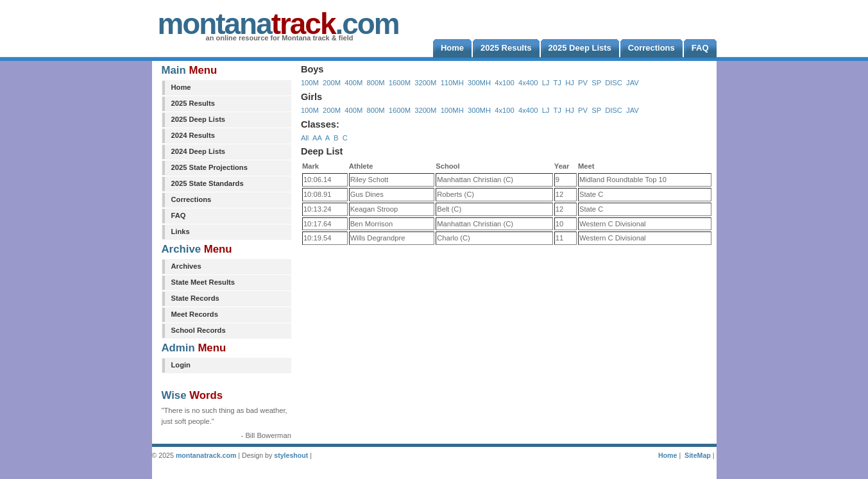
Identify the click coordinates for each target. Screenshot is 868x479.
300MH (479, 83)
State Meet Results (203, 282)
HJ (570, 83)
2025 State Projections (209, 167)
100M (310, 83)
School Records (199, 330)
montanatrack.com (206, 455)
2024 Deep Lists (199, 151)
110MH (452, 83)
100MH (452, 110)
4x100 (504, 83)
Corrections (191, 199)
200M (332, 83)
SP (596, 83)
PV (583, 83)
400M (353, 83)
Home (181, 87)
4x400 (528, 83)
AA (317, 138)
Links (181, 231)
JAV (633, 83)
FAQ (179, 215)
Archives (186, 266)
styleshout (291, 455)
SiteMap (698, 455)
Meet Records (195, 314)
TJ (557, 83)
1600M (400, 83)
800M (376, 83)
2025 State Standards (208, 183)
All (305, 138)
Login (181, 365)
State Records (195, 298)
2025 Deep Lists (199, 119)
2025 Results (193, 103)
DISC (614, 83)
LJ (546, 83)
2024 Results (193, 135)
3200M (425, 83)
